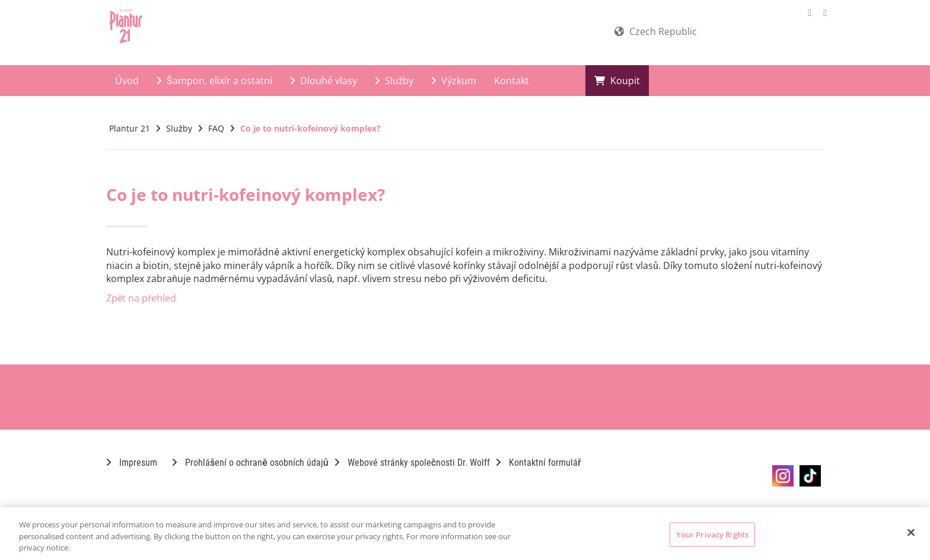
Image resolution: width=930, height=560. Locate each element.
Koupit (617, 81)
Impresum (132, 463)
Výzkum (454, 81)
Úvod (127, 81)
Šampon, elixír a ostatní (214, 81)
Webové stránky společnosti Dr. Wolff (412, 463)
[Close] (911, 532)
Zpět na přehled (141, 298)
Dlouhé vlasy (324, 81)
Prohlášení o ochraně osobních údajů (250, 463)
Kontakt (512, 81)
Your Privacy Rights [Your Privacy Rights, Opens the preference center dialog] (712, 534)
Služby (394, 81)
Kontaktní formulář (539, 463)
